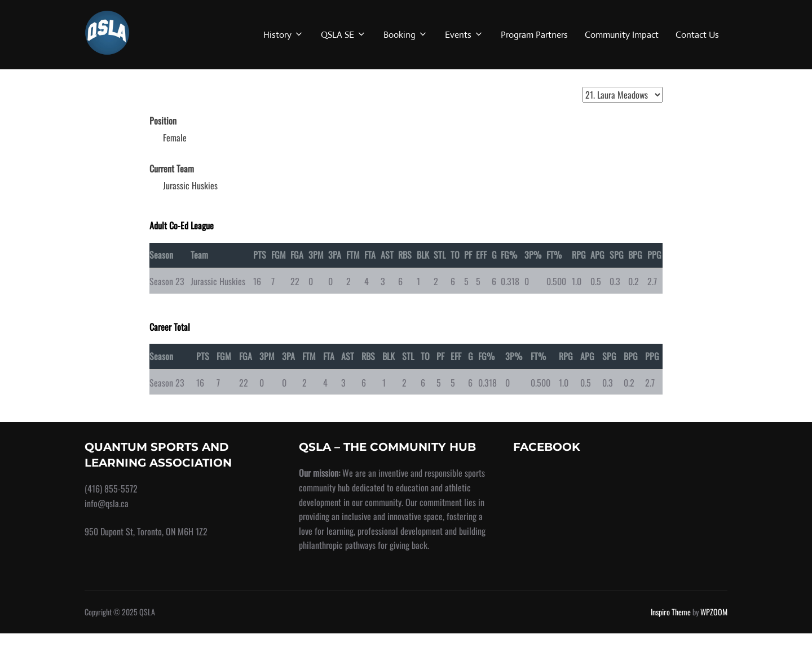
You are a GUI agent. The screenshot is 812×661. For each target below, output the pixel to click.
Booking (406, 35)
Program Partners (534, 35)
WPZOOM (714, 640)
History (284, 35)
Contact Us (697, 35)
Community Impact (622, 35)
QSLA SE (344, 35)
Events (464, 35)
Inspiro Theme (671, 640)
